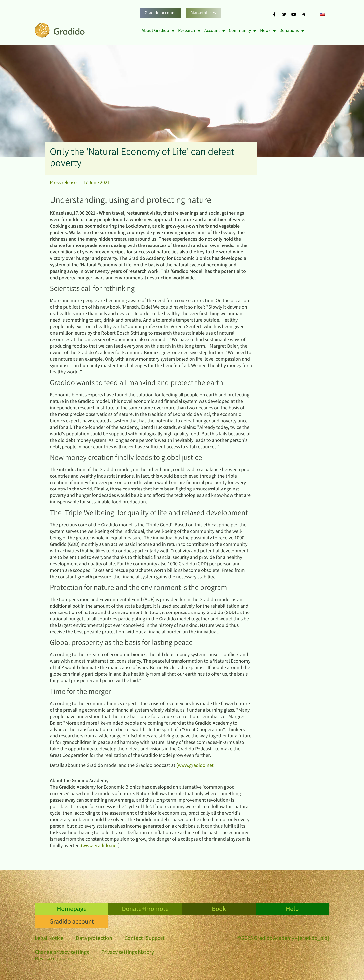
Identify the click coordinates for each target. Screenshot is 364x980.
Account (215, 31)
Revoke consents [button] (54, 959)
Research (189, 31)
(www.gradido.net (195, 766)
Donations (292, 31)
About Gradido (158, 31)
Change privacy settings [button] (62, 953)
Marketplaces (203, 13)
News (268, 31)
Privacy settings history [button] (128, 953)
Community (242, 31)
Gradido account (160, 13)
